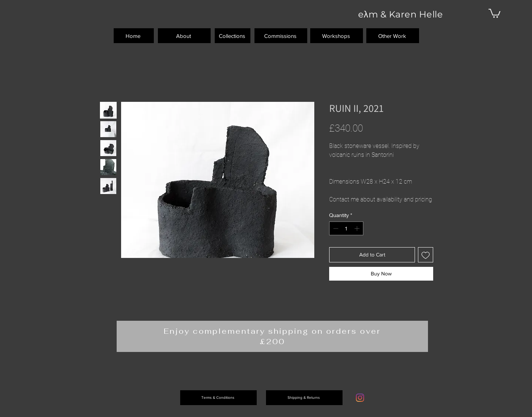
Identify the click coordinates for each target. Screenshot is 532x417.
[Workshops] (337, 36)
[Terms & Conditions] (218, 398)
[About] (184, 36)
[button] (494, 13)
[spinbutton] (346, 228)
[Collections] (233, 36)
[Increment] (358, 228)
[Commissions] (281, 36)
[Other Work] (393, 36)
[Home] (134, 36)
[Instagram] (360, 398)
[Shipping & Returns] (304, 398)
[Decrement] (335, 228)
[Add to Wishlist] (426, 255)
